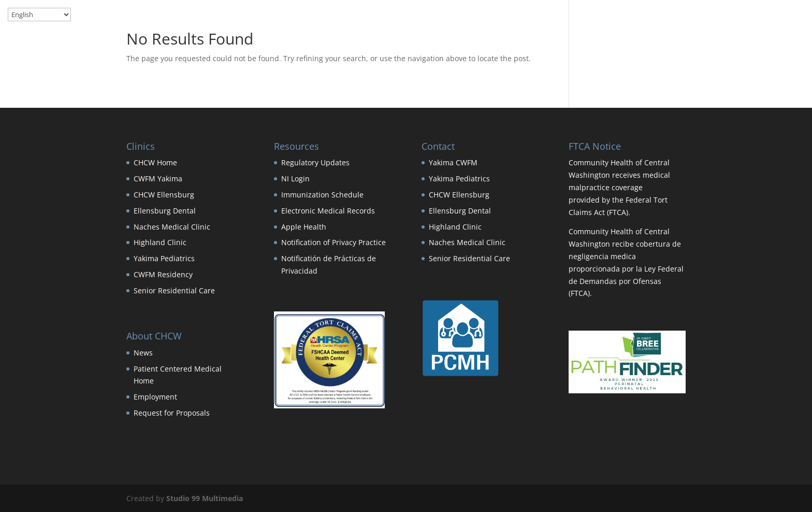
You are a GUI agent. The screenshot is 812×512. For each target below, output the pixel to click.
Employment (155, 397)
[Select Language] (39, 15)
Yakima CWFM (453, 162)
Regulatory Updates (315, 162)
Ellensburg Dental (165, 211)
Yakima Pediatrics (164, 258)
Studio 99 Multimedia (205, 498)
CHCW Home (155, 162)
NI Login (295, 179)
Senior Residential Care (174, 290)
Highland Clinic (160, 242)
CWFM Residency (163, 274)
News (143, 353)
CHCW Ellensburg (164, 195)
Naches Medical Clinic (172, 227)
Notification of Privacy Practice (334, 242)
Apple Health (304, 227)
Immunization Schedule (322, 195)
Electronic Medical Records (328, 211)
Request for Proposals (172, 413)
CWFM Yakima (158, 179)
